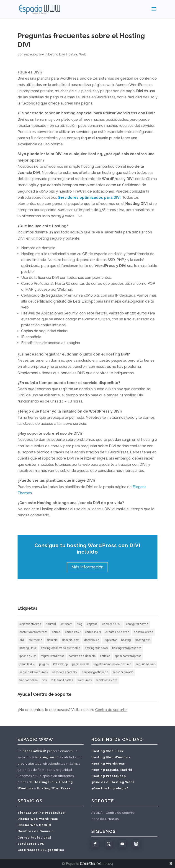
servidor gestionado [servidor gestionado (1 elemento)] (95, 672)
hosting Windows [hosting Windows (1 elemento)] (96, 648)
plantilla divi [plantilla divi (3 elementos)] (27, 664)
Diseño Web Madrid (34, 825)
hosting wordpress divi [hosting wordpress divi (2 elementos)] (127, 648)
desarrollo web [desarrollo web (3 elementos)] (143, 632)
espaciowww (34, 54)
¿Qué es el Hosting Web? (113, 782)
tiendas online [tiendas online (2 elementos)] (29, 680)
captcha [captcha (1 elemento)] (92, 624)
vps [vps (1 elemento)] (45, 680)
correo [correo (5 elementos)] (56, 632)
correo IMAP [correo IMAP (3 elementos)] (73, 632)
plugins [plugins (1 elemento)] (44, 664)
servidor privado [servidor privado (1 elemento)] (123, 672)
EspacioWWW (34, 751)
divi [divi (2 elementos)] (22, 640)
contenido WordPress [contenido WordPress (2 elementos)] (33, 632)
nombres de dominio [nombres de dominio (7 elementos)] (82, 656)
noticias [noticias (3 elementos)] (105, 656)
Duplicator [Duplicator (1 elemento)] (110, 640)
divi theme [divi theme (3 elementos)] (35, 640)
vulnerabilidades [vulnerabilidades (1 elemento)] (62, 680)
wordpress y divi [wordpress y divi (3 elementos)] (107, 680)
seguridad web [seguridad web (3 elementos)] (145, 664)
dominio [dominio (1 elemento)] (52, 640)
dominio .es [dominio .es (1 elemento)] (92, 640)
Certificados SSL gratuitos (41, 850)
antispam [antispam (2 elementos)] (66, 624)
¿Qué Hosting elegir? (110, 788)
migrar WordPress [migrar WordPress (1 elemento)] (52, 656)
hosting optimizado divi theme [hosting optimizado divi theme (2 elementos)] (61, 648)
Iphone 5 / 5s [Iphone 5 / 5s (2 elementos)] (28, 656)
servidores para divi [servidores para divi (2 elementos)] (65, 672)
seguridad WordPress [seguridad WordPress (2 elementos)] (33, 672)
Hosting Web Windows (111, 757)
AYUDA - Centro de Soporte (113, 813)
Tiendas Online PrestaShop (41, 813)
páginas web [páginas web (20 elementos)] (81, 664)
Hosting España (105, 770)
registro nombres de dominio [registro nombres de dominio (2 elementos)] (112, 664)
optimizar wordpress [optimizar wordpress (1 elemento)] (128, 656)
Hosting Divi (56, 54)
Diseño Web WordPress (38, 819)
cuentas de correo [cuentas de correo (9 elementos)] (117, 632)
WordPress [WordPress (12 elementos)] (85, 680)
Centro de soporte (111, 710)
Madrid (126, 770)
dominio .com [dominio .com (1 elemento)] (71, 640)
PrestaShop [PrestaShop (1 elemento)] (60, 664)
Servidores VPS (31, 844)
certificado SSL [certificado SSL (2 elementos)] (112, 624)
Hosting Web (76, 54)
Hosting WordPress (108, 764)
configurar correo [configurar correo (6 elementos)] (137, 624)
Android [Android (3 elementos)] (51, 624)
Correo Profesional (34, 838)
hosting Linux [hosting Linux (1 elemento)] (28, 648)
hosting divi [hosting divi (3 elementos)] (143, 640)
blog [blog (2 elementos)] (80, 624)
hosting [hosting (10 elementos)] (126, 640)
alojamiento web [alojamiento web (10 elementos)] (30, 624)
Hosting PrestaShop (109, 776)
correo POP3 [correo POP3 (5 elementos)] (93, 632)
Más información (87, 567)
